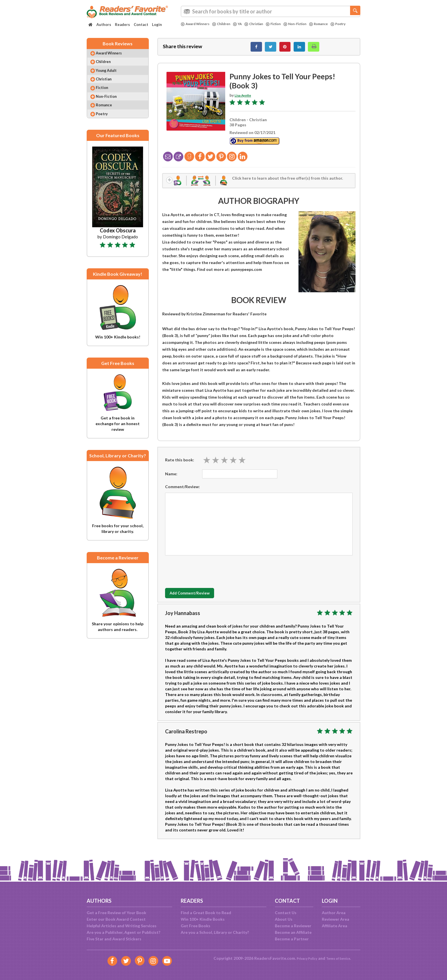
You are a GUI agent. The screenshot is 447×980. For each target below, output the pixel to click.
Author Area (334, 913)
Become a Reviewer (293, 926)
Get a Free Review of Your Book (116, 913)
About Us (284, 919)
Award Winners (197, 24)
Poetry (189, 29)
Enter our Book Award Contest (116, 919)
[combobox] (271, 11)
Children (226, 24)
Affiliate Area (335, 926)
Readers (122, 25)
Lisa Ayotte (245, 98)
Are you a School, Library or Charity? (215, 932)
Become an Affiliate (293, 932)
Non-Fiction (308, 24)
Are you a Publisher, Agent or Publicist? (123, 932)
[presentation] (208, 576)
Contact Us (286, 913)
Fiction (284, 24)
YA (244, 24)
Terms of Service (341, 958)
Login (157, 25)
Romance (335, 24)
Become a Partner (292, 939)
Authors (104, 25)
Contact (141, 25)
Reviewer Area (336, 919)
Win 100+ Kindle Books (203, 919)
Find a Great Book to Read (206, 913)
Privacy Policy (303, 958)
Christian (262, 24)
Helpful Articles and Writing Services (122, 926)
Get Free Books (196, 926)
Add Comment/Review (199, 599)
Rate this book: (180, 465)
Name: (171, 479)
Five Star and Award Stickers (114, 939)
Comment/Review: (182, 492)
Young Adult (111, 77)
